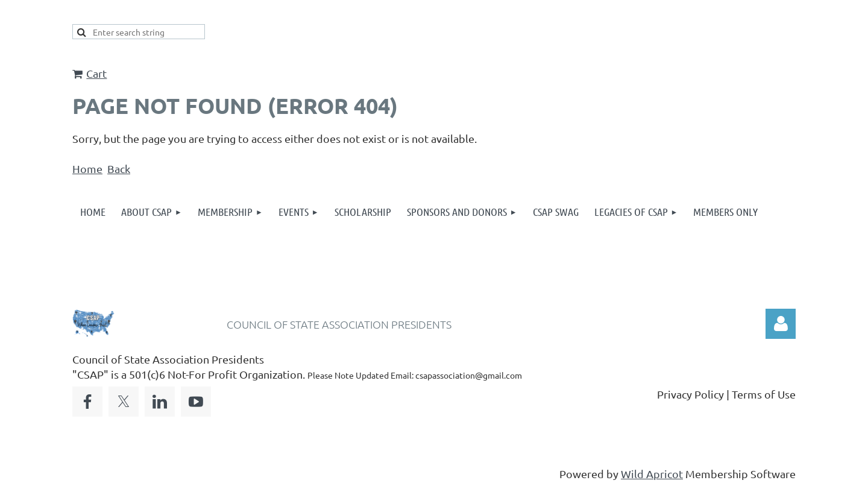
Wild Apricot (652, 474)
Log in (781, 324)
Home (87, 169)
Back (119, 169)
